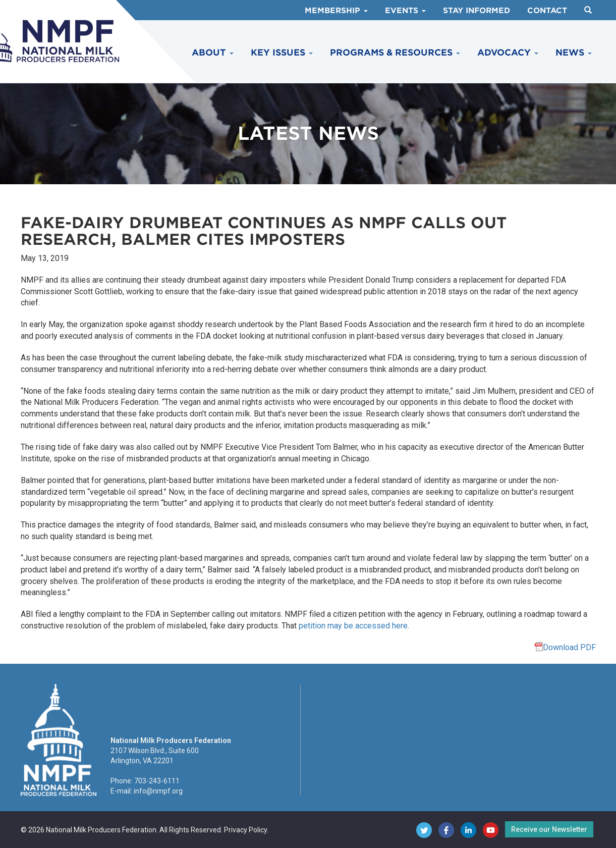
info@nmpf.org (158, 791)
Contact (547, 11)
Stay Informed (477, 11)
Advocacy (508, 52)
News (574, 52)
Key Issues (282, 52)
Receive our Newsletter (549, 829)
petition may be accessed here (353, 626)
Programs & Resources (395, 52)
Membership (336, 11)
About (213, 52)
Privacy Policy (245, 830)
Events (405, 11)
